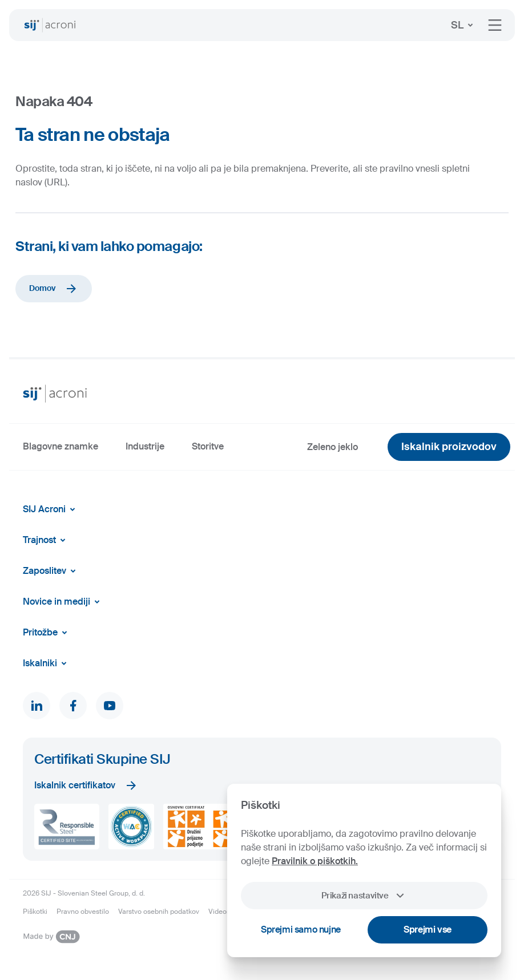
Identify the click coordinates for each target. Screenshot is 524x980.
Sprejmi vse (428, 930)
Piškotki (35, 912)
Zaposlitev (51, 571)
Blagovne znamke (61, 446)
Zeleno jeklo (332, 447)
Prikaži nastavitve (364, 896)
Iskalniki (47, 663)
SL (464, 25)
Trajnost (46, 540)
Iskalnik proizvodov (449, 447)
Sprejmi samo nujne (301, 930)
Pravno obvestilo (83, 912)
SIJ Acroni (51, 509)
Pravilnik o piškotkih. (315, 861)
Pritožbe (47, 633)
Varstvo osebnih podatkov (159, 912)
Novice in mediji (63, 602)
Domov (54, 289)
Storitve (208, 446)
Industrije (145, 446)
